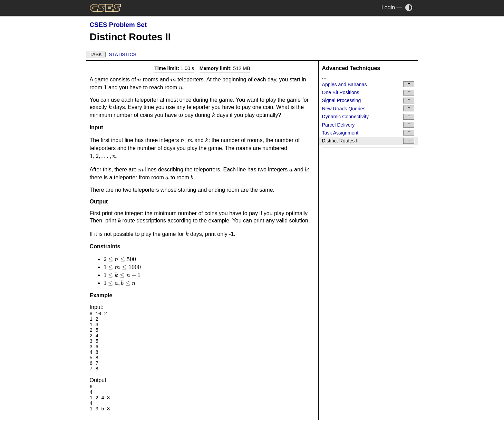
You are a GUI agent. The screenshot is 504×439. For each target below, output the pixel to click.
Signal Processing (368, 101)
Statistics (123, 54)
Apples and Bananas (368, 84)
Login (388, 7)
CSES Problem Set (118, 25)
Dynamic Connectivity (368, 117)
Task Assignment (368, 133)
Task (96, 54)
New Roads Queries (368, 108)
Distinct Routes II (368, 141)
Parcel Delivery (368, 125)
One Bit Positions (368, 93)
